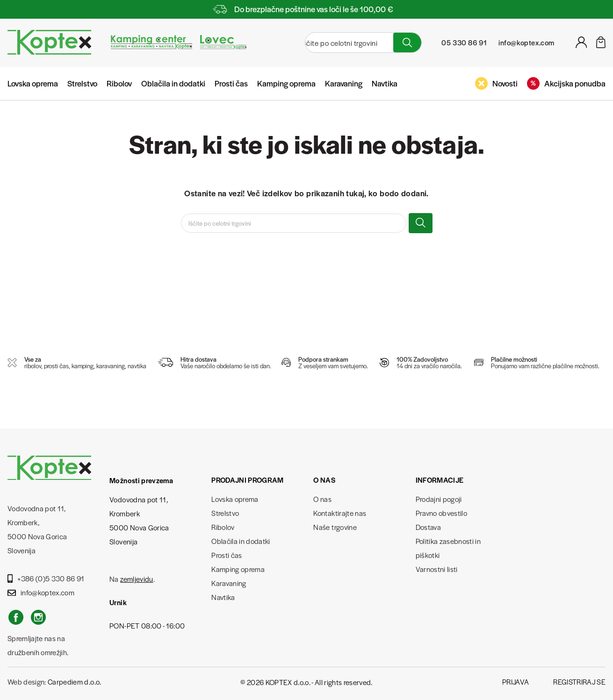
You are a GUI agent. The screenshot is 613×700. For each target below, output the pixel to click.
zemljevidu (137, 579)
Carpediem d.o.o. (74, 682)
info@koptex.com (41, 592)
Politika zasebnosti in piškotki (448, 548)
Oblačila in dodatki (173, 83)
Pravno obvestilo (441, 513)
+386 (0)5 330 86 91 (46, 578)
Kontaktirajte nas (340, 513)
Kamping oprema (286, 83)
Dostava (428, 527)
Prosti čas (231, 83)
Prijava (516, 682)
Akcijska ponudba (566, 83)
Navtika (385, 83)
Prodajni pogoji (439, 499)
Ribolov (119, 83)
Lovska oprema (33, 83)
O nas (322, 499)
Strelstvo (82, 83)
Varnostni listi (437, 569)
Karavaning (344, 83)
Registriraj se (579, 682)
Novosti (496, 83)
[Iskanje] (342, 43)
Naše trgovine (335, 527)
